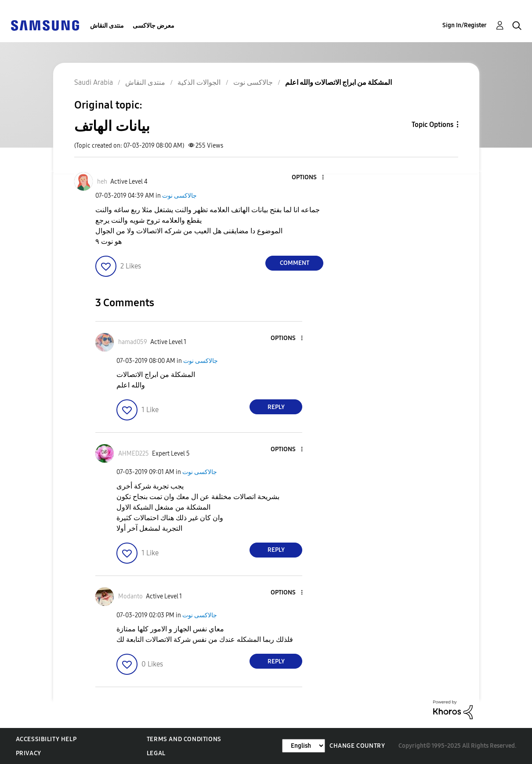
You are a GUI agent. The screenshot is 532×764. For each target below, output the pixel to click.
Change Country (357, 746)
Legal (156, 753)
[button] (308, 178)
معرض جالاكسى (154, 26)
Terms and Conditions (184, 739)
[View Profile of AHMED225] (134, 454)
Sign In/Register (465, 25)
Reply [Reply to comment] (276, 407)
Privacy (29, 753)
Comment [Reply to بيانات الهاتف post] (295, 263)
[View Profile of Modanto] (130, 596)
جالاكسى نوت (179, 196)
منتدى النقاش (107, 26)
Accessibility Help (46, 739)
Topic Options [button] (432, 125)
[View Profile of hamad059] (133, 342)
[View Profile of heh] (102, 182)
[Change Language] (304, 746)
